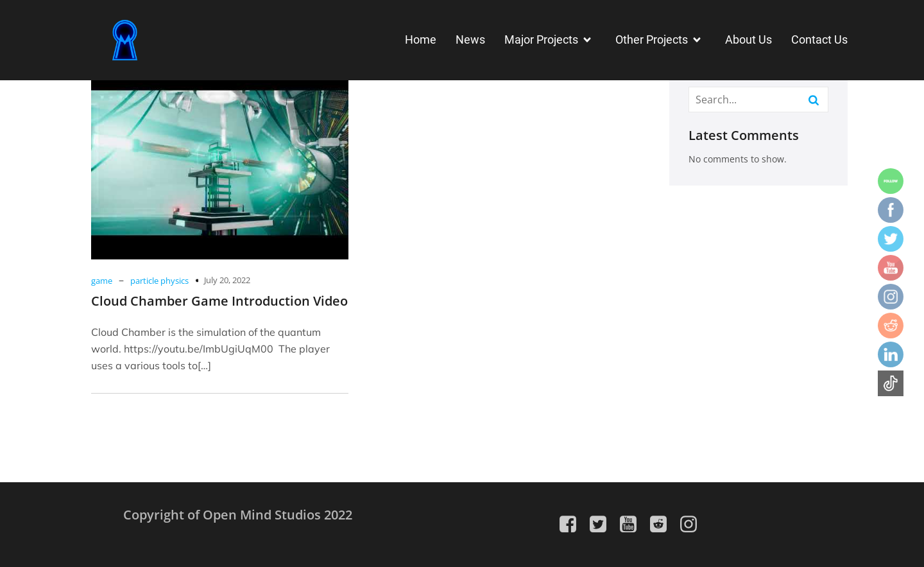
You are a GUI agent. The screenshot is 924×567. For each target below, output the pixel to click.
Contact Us (819, 39)
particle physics (159, 281)
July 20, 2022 (227, 280)
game (102, 281)
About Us (749, 39)
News (470, 39)
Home (421, 39)
